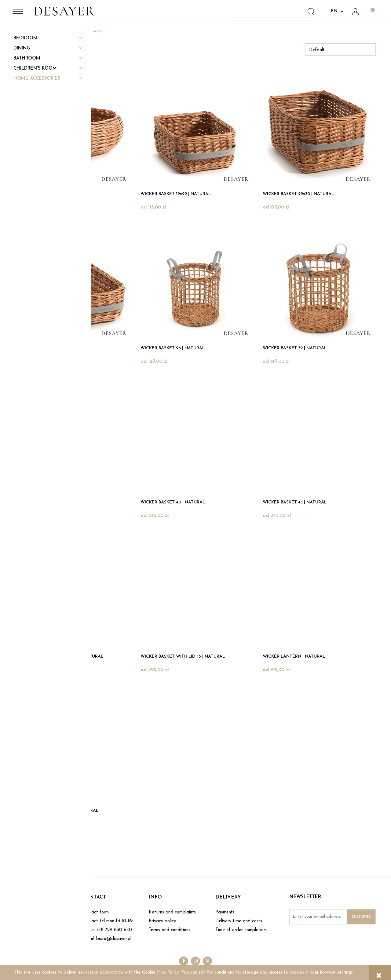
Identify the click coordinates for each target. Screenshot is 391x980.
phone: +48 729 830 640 (107, 930)
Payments (225, 912)
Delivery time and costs (239, 921)
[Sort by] (340, 49)
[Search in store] (275, 11)
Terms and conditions (170, 930)
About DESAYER (33, 912)
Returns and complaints (172, 912)
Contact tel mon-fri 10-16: (107, 921)
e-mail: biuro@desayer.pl (107, 939)
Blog (20, 921)
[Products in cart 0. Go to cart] (372, 11)
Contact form (95, 912)
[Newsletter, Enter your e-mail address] (333, 917)
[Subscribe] (361, 917)
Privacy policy (162, 921)
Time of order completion (241, 930)
